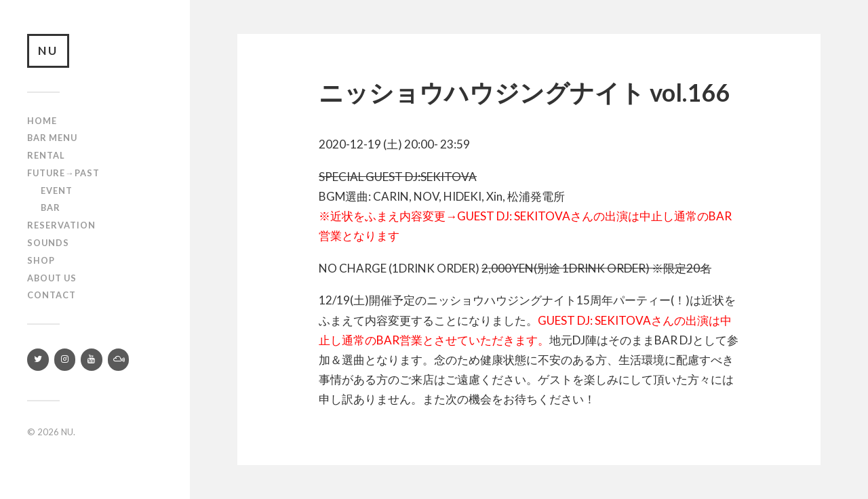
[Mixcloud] (119, 360)
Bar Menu (52, 138)
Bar (51, 207)
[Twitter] (38, 360)
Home (42, 121)
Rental (46, 155)
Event (57, 191)
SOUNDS (48, 243)
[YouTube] (92, 360)
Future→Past (63, 173)
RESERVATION (61, 225)
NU (48, 51)
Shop (41, 260)
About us (52, 278)
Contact (52, 295)
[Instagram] (65, 360)
